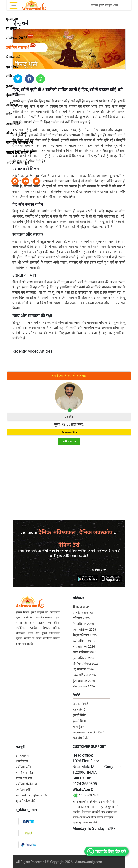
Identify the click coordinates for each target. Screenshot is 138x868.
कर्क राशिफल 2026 (84, 641)
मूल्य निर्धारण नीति (26, 801)
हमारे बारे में (22, 756)
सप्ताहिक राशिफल (83, 612)
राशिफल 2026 (81, 618)
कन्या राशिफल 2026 (84, 652)
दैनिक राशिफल (81, 607)
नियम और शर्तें (24, 778)
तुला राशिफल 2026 (84, 658)
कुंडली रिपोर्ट (79, 715)
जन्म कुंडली (79, 727)
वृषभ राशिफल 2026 (84, 629)
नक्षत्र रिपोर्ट (79, 710)
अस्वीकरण (22, 761)
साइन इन (97, 5)
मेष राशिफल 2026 (83, 624)
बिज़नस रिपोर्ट (80, 704)
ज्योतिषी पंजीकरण (26, 784)
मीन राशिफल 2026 (84, 686)
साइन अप (112, 5)
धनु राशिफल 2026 (83, 669)
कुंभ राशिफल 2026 (84, 681)
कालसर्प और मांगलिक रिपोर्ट (88, 732)
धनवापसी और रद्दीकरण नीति (32, 795)
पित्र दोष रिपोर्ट (81, 738)
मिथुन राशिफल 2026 (85, 635)
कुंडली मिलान (80, 721)
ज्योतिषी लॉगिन (25, 790)
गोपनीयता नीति (25, 773)
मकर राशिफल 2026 (84, 675)
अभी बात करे (69, 441)
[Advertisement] (69, 485)
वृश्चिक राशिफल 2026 (86, 664)
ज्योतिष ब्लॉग (24, 767)
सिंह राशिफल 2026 (84, 647)
